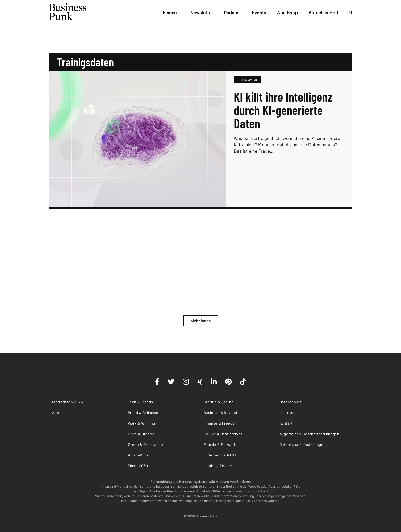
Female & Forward (219, 444)
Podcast (233, 13)
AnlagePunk (138, 455)
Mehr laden (201, 321)
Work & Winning (142, 423)
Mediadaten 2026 (68, 402)
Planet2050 (138, 466)
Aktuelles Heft (323, 13)
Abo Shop (287, 13)
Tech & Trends (140, 402)
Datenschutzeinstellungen (303, 444)
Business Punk (68, 12)
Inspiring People (218, 466)
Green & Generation (145, 444)
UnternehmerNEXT (220, 455)
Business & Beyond (220, 413)
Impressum (289, 413)
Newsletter (202, 13)
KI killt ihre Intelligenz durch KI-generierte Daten (283, 110)
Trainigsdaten (247, 80)
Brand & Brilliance (143, 413)
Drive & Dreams (141, 434)
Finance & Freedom (221, 423)
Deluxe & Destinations (223, 434)
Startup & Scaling (219, 402)
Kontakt (286, 423)
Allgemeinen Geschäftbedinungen (309, 434)
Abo (56, 413)
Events (259, 13)
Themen (170, 13)
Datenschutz (291, 402)
